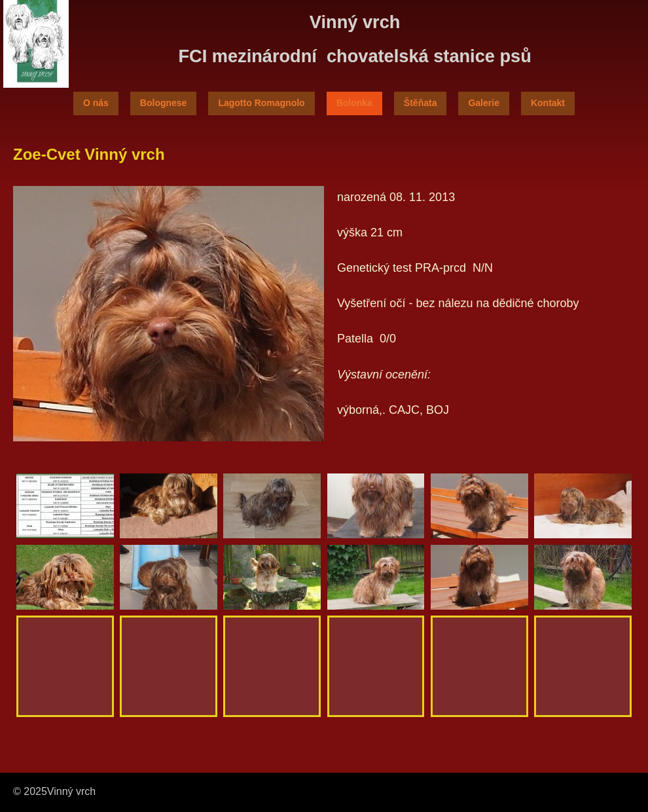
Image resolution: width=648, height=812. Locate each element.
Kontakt (548, 103)
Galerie (483, 103)
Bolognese (164, 103)
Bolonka (354, 103)
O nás (96, 103)
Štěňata (421, 103)
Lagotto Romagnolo (261, 103)
